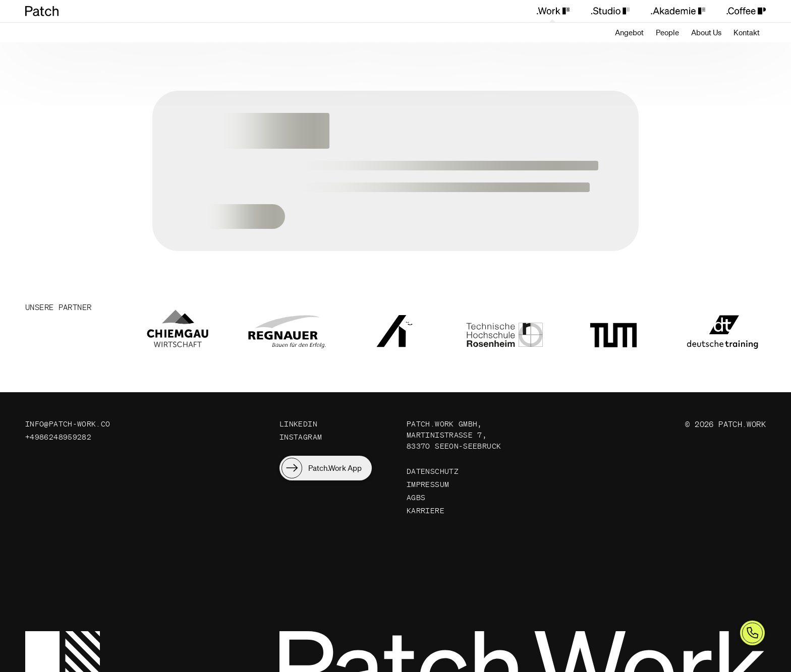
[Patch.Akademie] (678, 11)
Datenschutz (433, 474)
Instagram (301, 438)
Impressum (428, 487)
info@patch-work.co (68, 424)
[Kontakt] (747, 33)
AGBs (416, 501)
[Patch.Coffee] (741, 11)
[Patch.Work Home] (47, 11)
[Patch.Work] (553, 11)
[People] (667, 33)
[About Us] (706, 33)
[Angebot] (629, 33)
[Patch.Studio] (610, 11)
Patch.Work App (335, 469)
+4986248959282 (58, 438)
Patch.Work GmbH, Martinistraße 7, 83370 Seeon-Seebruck (454, 436)
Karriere (426, 514)
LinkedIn (298, 424)
